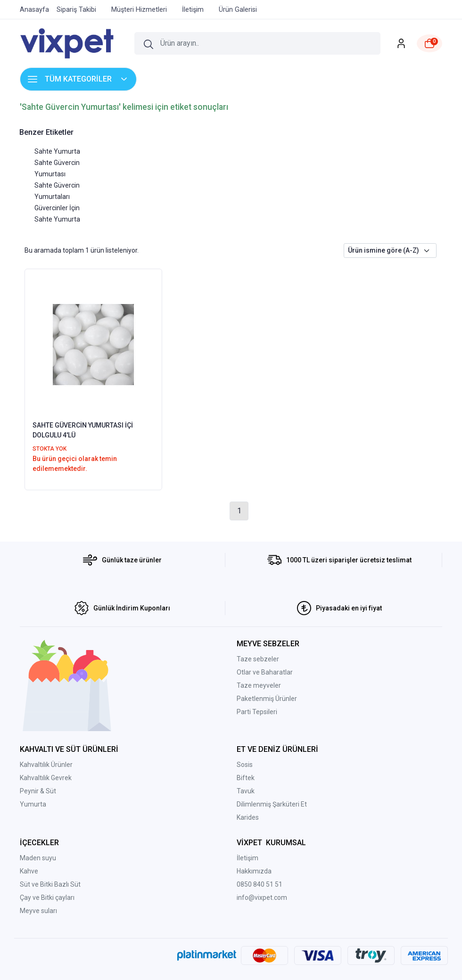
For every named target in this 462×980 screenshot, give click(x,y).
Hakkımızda (254, 871)
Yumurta (33, 804)
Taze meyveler (259, 685)
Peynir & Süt (38, 791)
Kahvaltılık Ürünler (46, 765)
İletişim (247, 858)
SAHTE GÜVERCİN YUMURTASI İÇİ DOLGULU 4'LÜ (83, 430)
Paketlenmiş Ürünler (267, 699)
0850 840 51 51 (260, 884)
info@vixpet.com (262, 898)
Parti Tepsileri (257, 712)
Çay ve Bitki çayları (47, 898)
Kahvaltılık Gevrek (46, 778)
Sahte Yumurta (57, 151)
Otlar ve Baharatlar (265, 672)
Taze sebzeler (258, 659)
